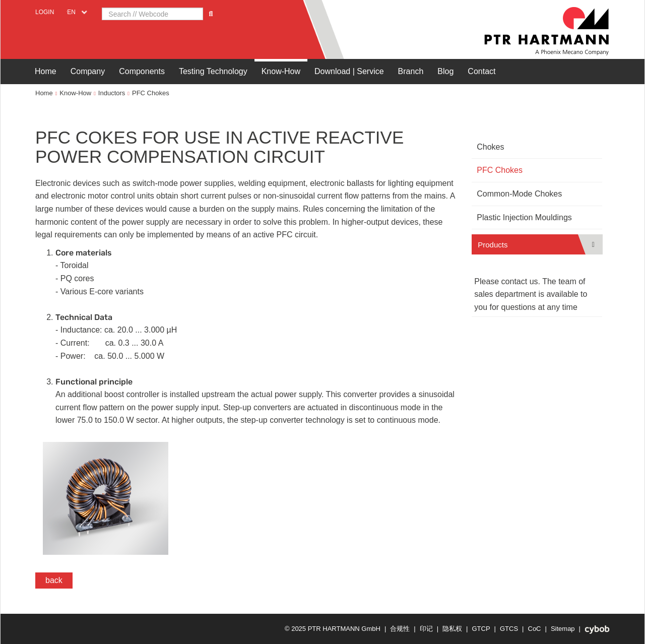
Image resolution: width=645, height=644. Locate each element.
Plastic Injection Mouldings (524, 217)
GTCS (509, 629)
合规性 (400, 629)
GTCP (481, 629)
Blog (445, 71)
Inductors (112, 93)
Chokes (490, 147)
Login (45, 12)
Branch (411, 71)
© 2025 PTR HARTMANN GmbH (333, 629)
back (54, 580)
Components (142, 71)
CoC (535, 629)
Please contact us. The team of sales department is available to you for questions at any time (531, 294)
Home (46, 71)
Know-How (281, 71)
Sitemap (563, 629)
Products (493, 245)
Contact (481, 71)
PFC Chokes (151, 93)
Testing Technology (213, 71)
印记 (426, 629)
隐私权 (452, 629)
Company (88, 71)
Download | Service (349, 71)
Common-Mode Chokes (519, 194)
